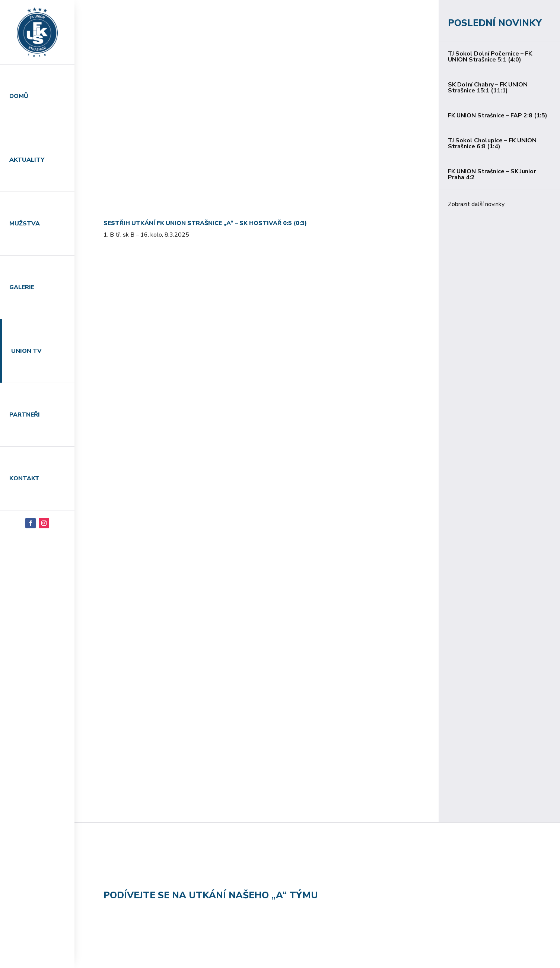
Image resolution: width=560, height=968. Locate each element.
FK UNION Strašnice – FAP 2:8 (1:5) (498, 116)
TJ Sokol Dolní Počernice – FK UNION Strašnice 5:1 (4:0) (490, 57)
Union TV (26, 351)
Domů (19, 96)
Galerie (22, 287)
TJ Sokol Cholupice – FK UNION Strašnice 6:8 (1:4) (492, 143)
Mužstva (25, 224)
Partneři (25, 415)
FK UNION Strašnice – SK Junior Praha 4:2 (492, 174)
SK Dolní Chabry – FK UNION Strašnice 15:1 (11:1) (488, 88)
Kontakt (24, 478)
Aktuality (27, 160)
